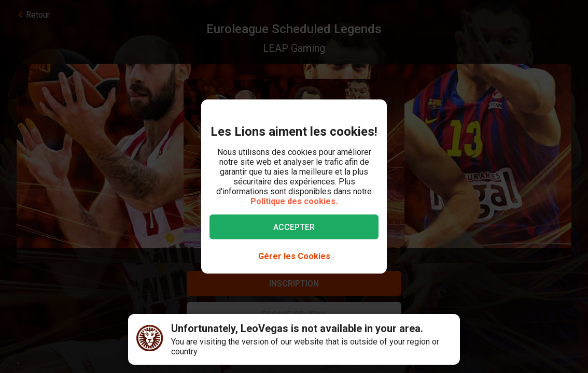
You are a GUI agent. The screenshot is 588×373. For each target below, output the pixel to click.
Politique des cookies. (294, 201)
